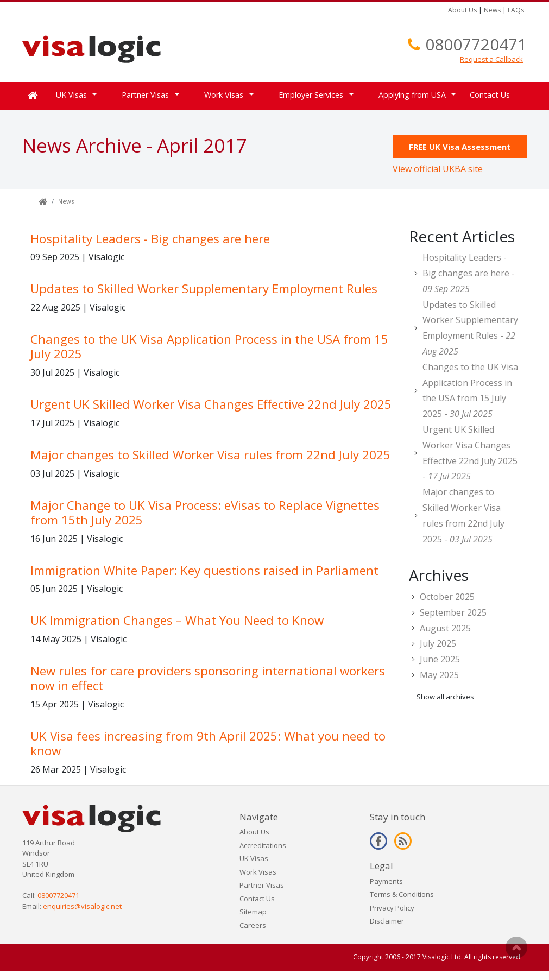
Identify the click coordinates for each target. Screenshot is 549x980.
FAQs (516, 10)
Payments (386, 881)
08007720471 (476, 44)
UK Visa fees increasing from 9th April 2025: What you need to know (208, 743)
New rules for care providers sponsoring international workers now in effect (208, 678)
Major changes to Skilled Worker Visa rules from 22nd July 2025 (210, 455)
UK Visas (71, 95)
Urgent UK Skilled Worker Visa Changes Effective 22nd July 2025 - (470, 453)
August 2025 (445, 628)
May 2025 (439, 675)
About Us (462, 10)
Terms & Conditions (402, 894)
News (492, 10)
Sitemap (253, 912)
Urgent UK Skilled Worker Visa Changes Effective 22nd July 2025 (211, 404)
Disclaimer (387, 921)
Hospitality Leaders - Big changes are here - (469, 273)
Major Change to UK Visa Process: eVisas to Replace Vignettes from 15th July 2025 (205, 513)
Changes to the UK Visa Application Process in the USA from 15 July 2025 (209, 346)
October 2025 (447, 597)
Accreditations (263, 845)
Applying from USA (412, 95)
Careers (253, 925)
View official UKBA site (438, 169)
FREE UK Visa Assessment (460, 147)
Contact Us (490, 95)
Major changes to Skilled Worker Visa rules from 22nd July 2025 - (463, 515)
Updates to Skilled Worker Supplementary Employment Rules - (470, 328)
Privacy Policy (392, 908)
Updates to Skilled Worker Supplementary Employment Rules (204, 289)
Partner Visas (145, 95)
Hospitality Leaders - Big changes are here (150, 239)
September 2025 (453, 612)
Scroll (516, 947)
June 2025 (440, 659)
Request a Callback (491, 59)
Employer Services (311, 95)
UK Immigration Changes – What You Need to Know (177, 620)
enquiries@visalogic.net (82, 906)
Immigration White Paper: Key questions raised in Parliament (204, 570)
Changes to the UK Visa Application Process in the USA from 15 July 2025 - (470, 390)
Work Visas (224, 95)
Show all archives (445, 697)
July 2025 (438, 643)
